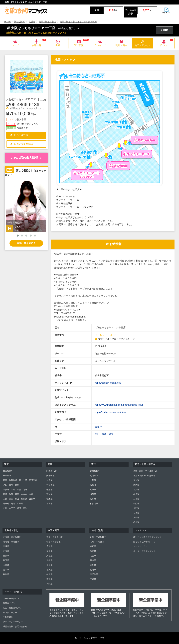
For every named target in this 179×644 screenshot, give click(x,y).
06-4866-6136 (25, 105)
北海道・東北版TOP (12, 537)
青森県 (6, 556)
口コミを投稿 (19, 135)
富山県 (136, 518)
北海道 (6, 551)
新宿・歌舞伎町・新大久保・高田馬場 (20, 480)
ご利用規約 (8, 617)
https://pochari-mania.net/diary (110, 412)
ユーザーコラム (140, 546)
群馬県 (49, 504)
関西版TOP (20, 22)
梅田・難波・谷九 (47, 22)
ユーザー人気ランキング (144, 551)
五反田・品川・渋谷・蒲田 (15, 490)
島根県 (49, 560)
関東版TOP (51, 471)
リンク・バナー (10, 613)
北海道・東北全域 (11, 542)
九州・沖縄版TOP (98, 537)
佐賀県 (93, 556)
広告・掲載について (12, 608)
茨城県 (49, 494)
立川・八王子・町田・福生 (15, 508)
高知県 (49, 584)
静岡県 (136, 485)
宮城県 (6, 546)
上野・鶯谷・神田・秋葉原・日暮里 (19, 499)
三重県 (136, 499)
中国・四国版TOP (54, 537)
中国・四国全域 (53, 542)
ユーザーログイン (11, 599)
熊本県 (93, 551)
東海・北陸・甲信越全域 (144, 476)
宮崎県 (93, 570)
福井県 (136, 522)
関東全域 (50, 476)
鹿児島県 (94, 574)
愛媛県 (49, 579)
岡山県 (49, 551)
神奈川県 (50, 485)
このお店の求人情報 (26, 158)
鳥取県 (49, 556)
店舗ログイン (9, 603)
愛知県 (136, 480)
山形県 (6, 565)
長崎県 (93, 560)
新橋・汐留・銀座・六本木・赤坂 (18, 494)
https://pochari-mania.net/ (108, 383)
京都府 (93, 485)
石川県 (136, 513)
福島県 (6, 574)
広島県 (49, 546)
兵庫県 (93, 490)
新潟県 (136, 490)
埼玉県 (49, 480)
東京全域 (7, 476)
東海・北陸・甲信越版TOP (145, 471)
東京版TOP (8, 471)
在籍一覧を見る (26, 243)
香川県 (49, 570)
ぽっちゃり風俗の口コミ (144, 542)
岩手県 (6, 570)
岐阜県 (136, 494)
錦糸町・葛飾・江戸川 (13, 504)
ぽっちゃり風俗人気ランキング (147, 537)
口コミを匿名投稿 (21, 144)
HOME (7, 22)
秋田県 (6, 560)
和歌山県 (94, 504)
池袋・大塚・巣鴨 (11, 485)
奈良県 (93, 499)
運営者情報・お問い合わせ (15, 627)
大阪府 (32, 22)
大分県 (93, 565)
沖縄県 (93, 579)
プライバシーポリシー (13, 622)
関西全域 (94, 476)
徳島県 (49, 574)
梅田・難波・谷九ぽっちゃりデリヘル (78, 22)
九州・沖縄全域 (97, 542)
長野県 (136, 508)
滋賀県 (93, 494)
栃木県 (49, 499)
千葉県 (49, 490)
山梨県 (136, 504)
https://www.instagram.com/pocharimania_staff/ (119, 405)
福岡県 (93, 546)
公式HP (164, 30)
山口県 (49, 565)
